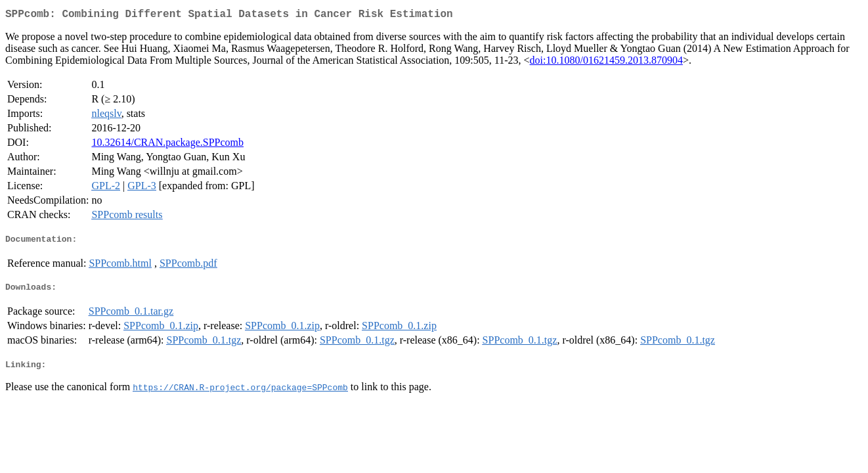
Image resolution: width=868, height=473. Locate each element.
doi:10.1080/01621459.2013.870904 (606, 63)
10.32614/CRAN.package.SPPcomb (167, 145)
